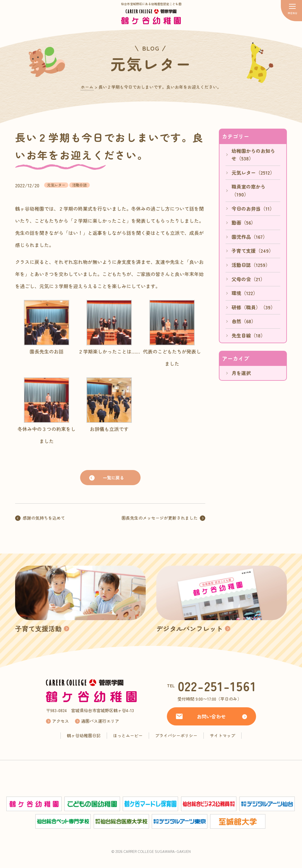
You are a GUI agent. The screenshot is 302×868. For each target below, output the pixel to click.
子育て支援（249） (253, 251)
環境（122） (245, 293)
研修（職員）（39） (253, 307)
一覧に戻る (113, 478)
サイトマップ (222, 735)
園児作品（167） (250, 237)
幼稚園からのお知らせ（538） (253, 155)
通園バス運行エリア (100, 721)
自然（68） (244, 321)
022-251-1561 (217, 686)
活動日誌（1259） (251, 265)
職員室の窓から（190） (248, 190)
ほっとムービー (128, 735)
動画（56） (244, 222)
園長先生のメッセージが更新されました (160, 518)
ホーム (87, 87)
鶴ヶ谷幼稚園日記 (84, 735)
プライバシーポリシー (176, 735)
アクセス (60, 721)
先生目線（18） (248, 335)
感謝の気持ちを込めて (44, 518)
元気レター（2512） (253, 173)
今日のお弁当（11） (253, 209)
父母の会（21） (248, 279)
